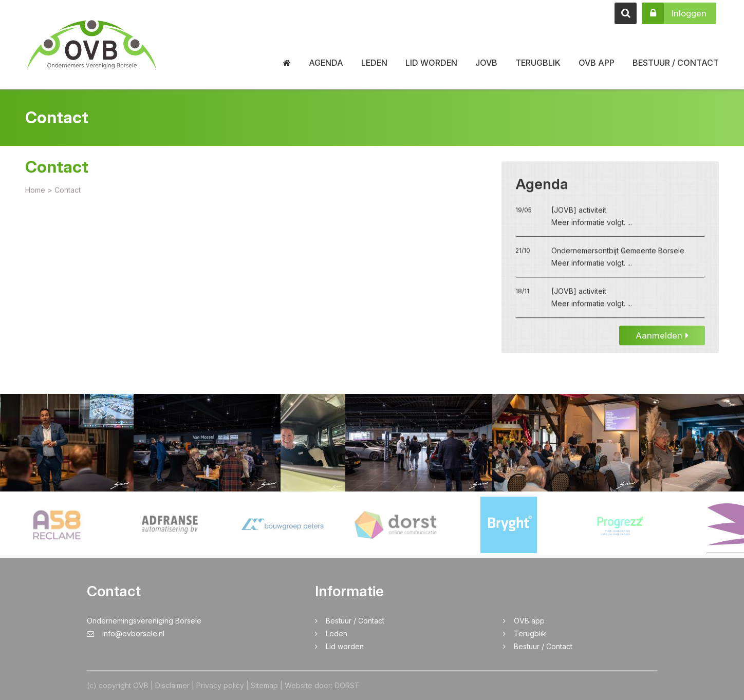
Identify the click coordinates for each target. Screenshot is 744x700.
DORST (347, 685)
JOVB (486, 63)
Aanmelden (662, 337)
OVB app (597, 63)
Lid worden (431, 63)
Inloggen (674, 13)
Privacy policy (220, 685)
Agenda (326, 63)
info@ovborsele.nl (126, 633)
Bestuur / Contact (676, 63)
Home (35, 191)
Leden (374, 63)
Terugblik (538, 63)
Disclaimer (172, 685)
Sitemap (264, 685)
